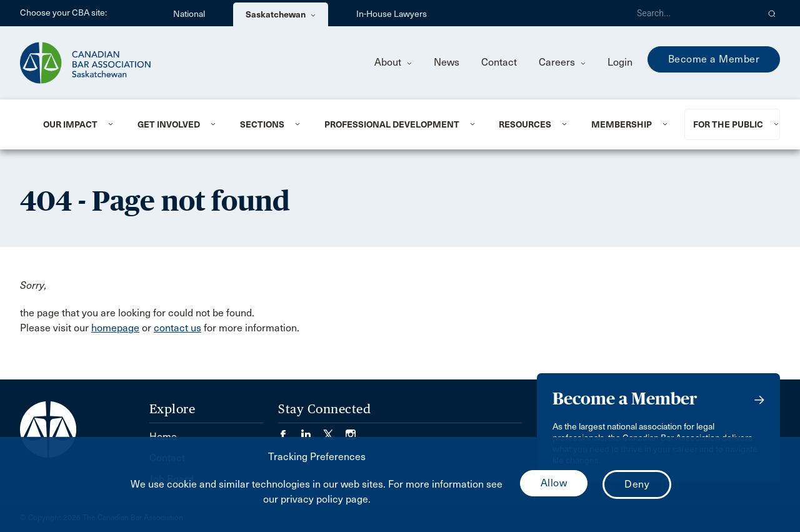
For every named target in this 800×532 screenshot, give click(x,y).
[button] (772, 13)
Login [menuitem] (620, 62)
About (393, 62)
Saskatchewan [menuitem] (281, 14)
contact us (177, 328)
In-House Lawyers (392, 14)
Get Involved (169, 124)
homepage (115, 328)
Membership (622, 124)
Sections (262, 124)
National (189, 14)
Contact (499, 62)
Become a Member (714, 59)
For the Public (728, 124)
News (447, 62)
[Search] (692, 13)
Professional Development (392, 124)
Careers (562, 62)
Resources (525, 124)
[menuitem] (75, 124)
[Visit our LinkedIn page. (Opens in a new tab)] (312, 430)
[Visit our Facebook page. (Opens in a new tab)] (289, 430)
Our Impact (70, 124)
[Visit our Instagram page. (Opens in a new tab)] (351, 430)
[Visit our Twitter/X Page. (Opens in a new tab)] (334, 430)
